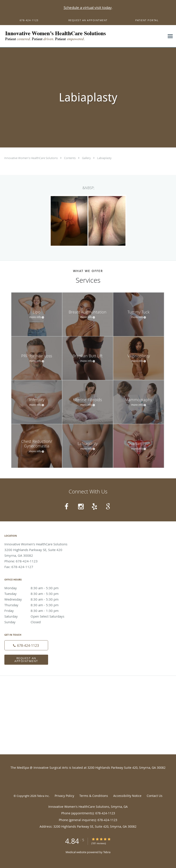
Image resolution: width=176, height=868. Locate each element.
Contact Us (155, 796)
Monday (36, 588)
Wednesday (36, 599)
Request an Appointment (26, 660)
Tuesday (36, 594)
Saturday (36, 616)
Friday (36, 611)
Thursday (36, 605)
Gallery (87, 158)
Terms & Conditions (94, 796)
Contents (70, 158)
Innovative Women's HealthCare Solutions (31, 158)
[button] (88, 20)
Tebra (107, 852)
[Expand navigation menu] (170, 36)
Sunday (36, 622)
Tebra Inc (43, 796)
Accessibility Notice (127, 796)
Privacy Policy (64, 796)
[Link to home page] (70, 36)
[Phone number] (26, 645)
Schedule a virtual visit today (88, 8)
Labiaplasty (104, 158)
